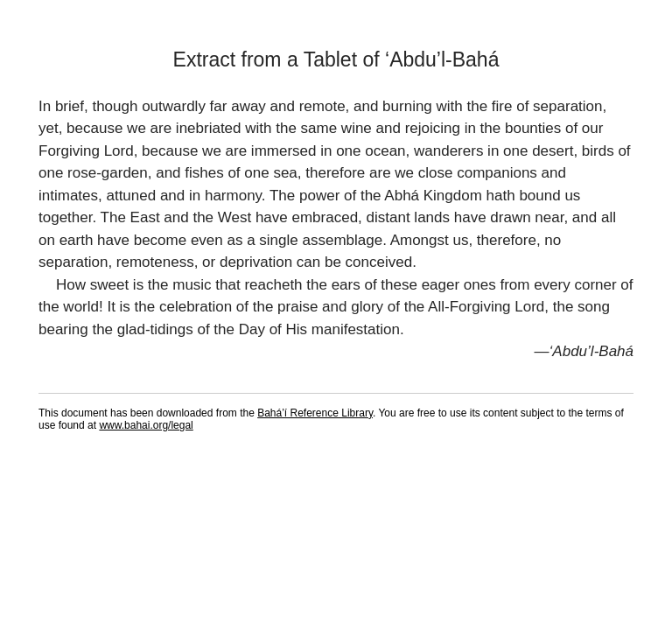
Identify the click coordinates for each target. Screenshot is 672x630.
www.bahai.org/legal (146, 425)
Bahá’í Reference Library (315, 413)
